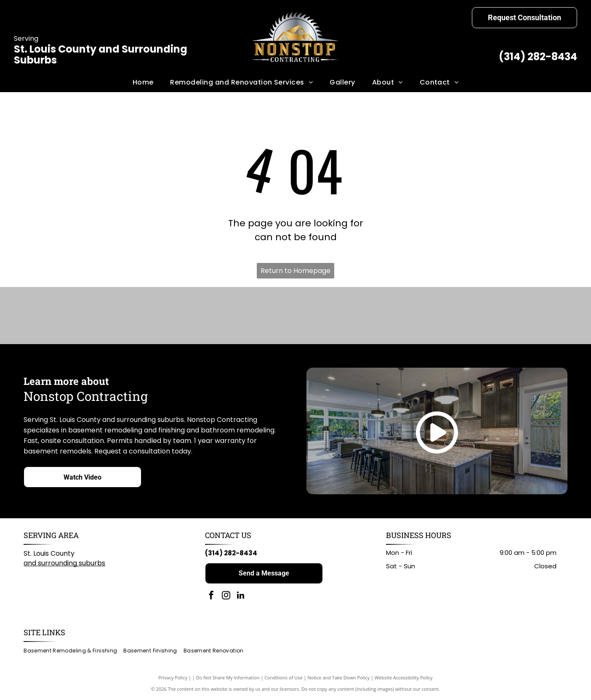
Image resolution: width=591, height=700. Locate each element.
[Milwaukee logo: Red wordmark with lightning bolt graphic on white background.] (332, 316)
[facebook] (211, 597)
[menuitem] (143, 82)
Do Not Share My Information (228, 679)
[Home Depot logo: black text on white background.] (405, 316)
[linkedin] (241, 597)
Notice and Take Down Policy (339, 679)
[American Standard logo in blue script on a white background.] (186, 316)
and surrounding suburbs (64, 564)
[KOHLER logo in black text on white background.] (259, 316)
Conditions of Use (284, 679)
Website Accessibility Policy (404, 679)
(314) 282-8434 (538, 57)
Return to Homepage (295, 271)
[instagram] (226, 597)
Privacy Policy (173, 679)
